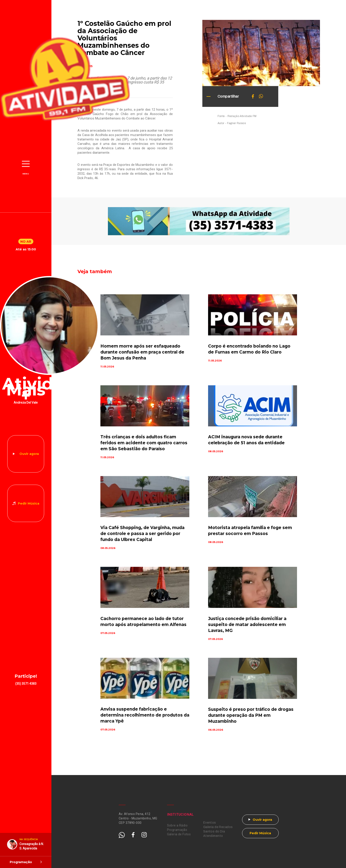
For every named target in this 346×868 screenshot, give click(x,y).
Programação (177, 830)
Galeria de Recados (218, 827)
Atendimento (213, 836)
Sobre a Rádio (177, 825)
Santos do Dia (214, 831)
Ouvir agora (29, 454)
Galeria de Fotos (179, 834)
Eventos (210, 823)
